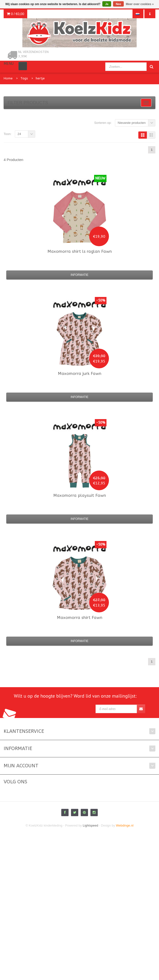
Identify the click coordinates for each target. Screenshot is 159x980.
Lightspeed (90, 825)
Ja (107, 4)
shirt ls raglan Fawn (80, 251)
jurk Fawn (80, 373)
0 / (15, 14)
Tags (24, 78)
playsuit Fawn (80, 495)
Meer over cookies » (140, 4)
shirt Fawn (80, 617)
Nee (118, 4)
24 (19, 134)
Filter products (28, 103)
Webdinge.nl (125, 825)
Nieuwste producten (132, 123)
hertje (40, 78)
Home (8, 78)
